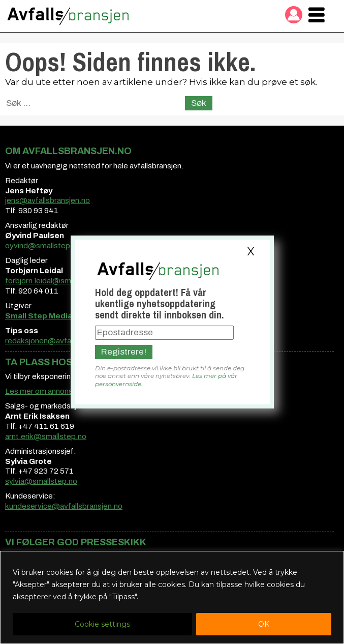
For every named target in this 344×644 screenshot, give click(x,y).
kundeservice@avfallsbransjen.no (64, 506)
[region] (172, 597)
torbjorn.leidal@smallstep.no (55, 281)
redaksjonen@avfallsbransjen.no (62, 341)
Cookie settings (102, 624)
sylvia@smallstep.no (41, 481)
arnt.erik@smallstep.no (46, 436)
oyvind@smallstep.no (43, 246)
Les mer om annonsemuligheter (60, 391)
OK (264, 624)
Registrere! (124, 352)
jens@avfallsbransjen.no (48, 200)
